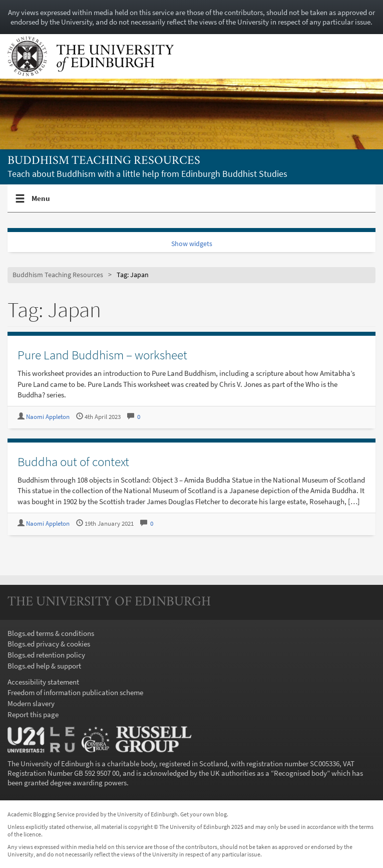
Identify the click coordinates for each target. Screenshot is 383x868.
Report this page (33, 714)
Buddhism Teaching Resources (104, 161)
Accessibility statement (43, 682)
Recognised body (300, 773)
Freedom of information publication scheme (75, 692)
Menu (41, 202)
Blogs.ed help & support (44, 666)
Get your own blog (204, 814)
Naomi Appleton (48, 417)
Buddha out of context (73, 462)
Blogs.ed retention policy (46, 655)
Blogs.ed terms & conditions (51, 633)
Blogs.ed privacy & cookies (49, 644)
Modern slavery (31, 703)
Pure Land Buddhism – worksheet (102, 355)
